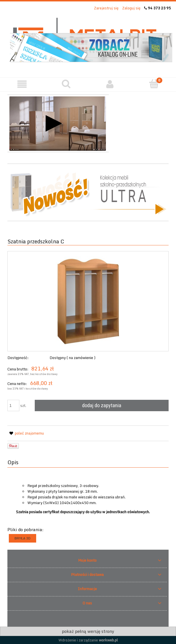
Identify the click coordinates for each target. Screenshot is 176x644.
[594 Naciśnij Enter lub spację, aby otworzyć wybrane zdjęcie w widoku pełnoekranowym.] (88, 301)
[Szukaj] (66, 84)
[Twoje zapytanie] (154, 84)
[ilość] (13, 405)
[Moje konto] (110, 84)
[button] (22, 84)
